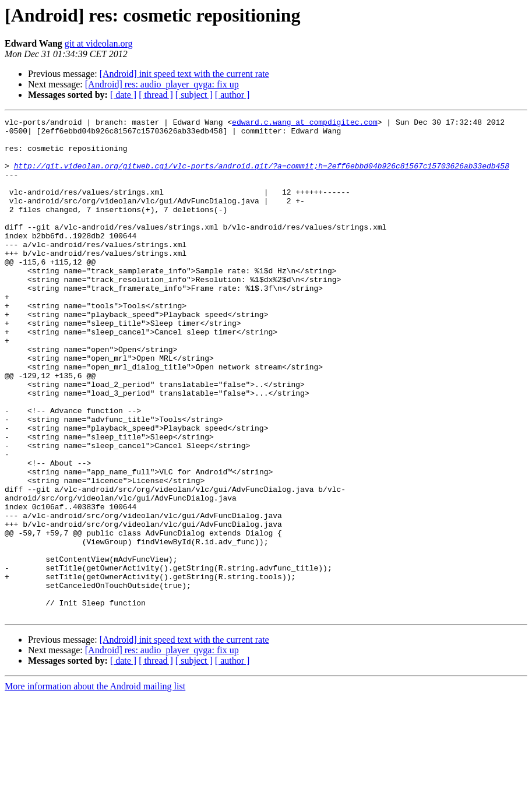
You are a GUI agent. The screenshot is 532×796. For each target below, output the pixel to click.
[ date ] (123, 95)
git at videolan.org (99, 43)
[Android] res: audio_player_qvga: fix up (162, 84)
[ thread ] (156, 95)
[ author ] (232, 95)
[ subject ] (194, 95)
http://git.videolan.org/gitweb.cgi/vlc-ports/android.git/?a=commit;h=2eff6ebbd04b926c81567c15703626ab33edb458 (262, 176)
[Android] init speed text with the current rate (184, 74)
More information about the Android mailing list (95, 786)
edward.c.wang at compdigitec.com (305, 124)
